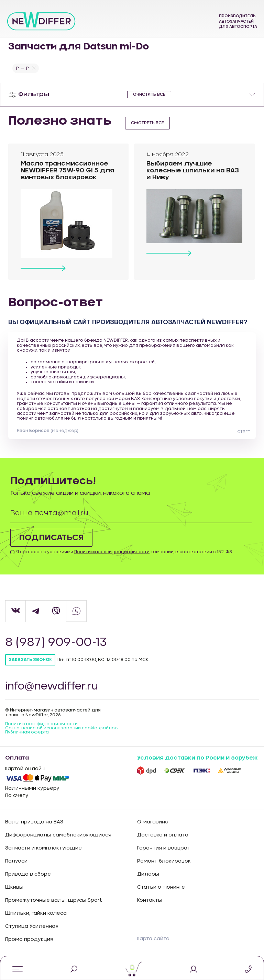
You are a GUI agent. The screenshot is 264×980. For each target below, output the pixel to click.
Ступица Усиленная (32, 932)
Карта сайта (153, 945)
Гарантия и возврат (164, 854)
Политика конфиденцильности (41, 730)
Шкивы (14, 893)
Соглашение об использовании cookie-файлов (62, 734)
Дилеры (148, 880)
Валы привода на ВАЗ (34, 828)
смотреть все (147, 123)
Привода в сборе (28, 880)
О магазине (153, 828)
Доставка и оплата (163, 841)
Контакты (150, 906)
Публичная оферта (27, 738)
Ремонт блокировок (164, 867)
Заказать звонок (30, 666)
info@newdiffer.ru (52, 693)
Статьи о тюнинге (161, 893)
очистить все (149, 94)
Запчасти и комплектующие (43, 854)
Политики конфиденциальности (112, 558)
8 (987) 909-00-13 (57, 649)
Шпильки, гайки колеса (36, 919)
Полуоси (16, 867)
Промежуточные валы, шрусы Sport (54, 906)
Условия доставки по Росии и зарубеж (197, 764)
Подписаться (51, 544)
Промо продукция (29, 945)
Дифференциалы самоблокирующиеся (58, 841)
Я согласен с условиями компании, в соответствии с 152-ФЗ (124, 558)
